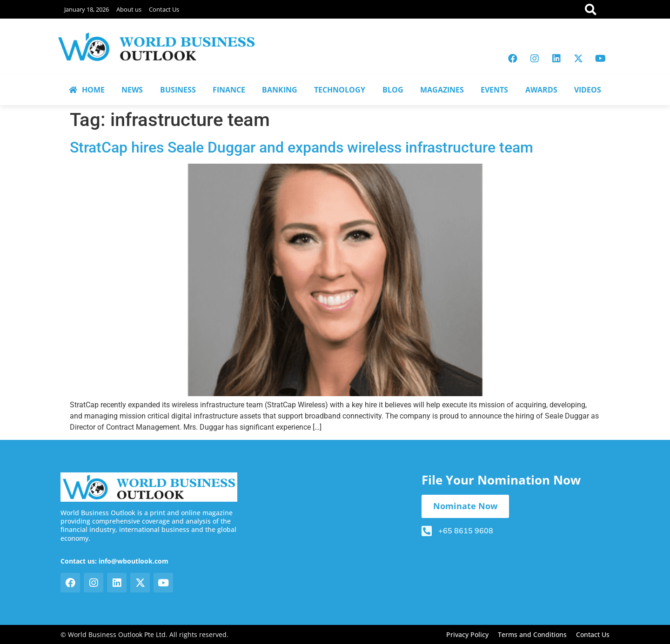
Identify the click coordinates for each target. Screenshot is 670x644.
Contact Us (164, 9)
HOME (87, 90)
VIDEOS (588, 90)
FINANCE (229, 90)
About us (129, 9)
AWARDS (541, 90)
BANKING (280, 90)
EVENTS (494, 90)
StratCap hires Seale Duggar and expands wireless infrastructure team (301, 147)
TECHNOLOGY (340, 90)
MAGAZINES (442, 90)
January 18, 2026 (87, 9)
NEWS (132, 90)
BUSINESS (178, 90)
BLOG (393, 90)
